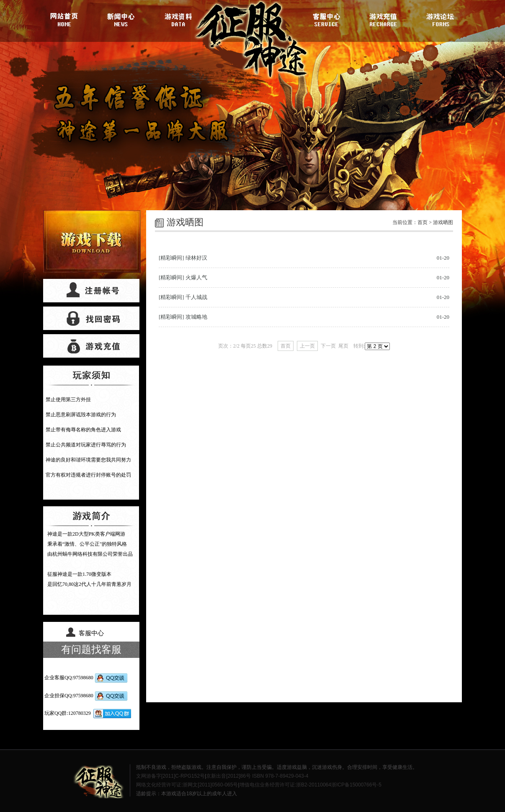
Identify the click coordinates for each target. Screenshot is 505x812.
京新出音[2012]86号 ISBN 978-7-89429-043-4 (257, 776)
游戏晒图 (443, 222)
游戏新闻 (122, 19)
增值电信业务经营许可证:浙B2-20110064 (285, 785)
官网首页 (66, 19)
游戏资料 (178, 19)
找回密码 (91, 318)
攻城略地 (196, 317)
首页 (423, 222)
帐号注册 (91, 291)
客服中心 (327, 19)
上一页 (307, 346)
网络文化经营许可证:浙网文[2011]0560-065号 (187, 785)
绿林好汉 (196, 258)
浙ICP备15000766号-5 (356, 785)
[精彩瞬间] (171, 258)
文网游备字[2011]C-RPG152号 (170, 776)
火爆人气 (196, 277)
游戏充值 (383, 19)
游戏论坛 (439, 19)
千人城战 (196, 297)
